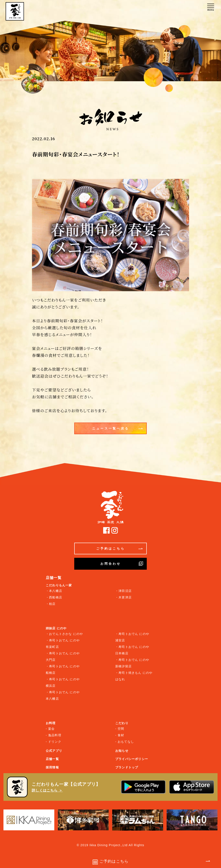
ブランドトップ (127, 767)
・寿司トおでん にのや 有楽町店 (63, 644)
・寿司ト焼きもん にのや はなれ (134, 676)
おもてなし (126, 742)
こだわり (122, 723)
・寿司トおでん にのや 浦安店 (132, 637)
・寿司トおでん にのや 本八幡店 (63, 695)
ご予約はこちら (120, 548)
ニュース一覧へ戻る (118, 428)
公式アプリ (54, 751)
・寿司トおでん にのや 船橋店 (63, 669)
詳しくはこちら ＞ (47, 790)
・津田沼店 (123, 591)
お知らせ (122, 751)
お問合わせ (122, 564)
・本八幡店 (54, 591)
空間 (121, 729)
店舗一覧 (52, 759)
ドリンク (55, 742)
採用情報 (52, 767)
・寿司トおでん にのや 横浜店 (63, 682)
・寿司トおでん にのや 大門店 (63, 657)
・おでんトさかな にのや (64, 634)
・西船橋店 (54, 597)
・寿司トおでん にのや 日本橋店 (132, 650)
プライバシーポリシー (132, 759)
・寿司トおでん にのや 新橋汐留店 (132, 663)
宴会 (51, 729)
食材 (121, 735)
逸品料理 (55, 735)
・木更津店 (123, 597)
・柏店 (51, 604)
